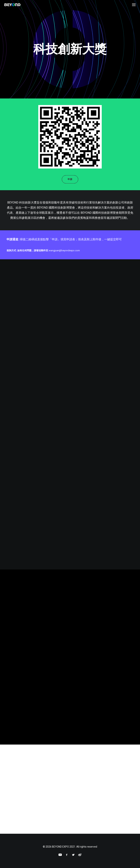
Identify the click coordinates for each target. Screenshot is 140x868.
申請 (70, 179)
